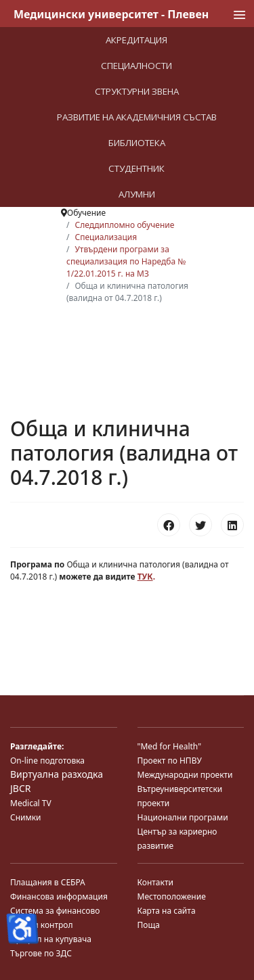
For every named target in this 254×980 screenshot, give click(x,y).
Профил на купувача (51, 939)
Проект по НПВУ (170, 761)
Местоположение (172, 896)
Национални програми (183, 817)
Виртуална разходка (57, 774)
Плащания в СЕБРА (48, 882)
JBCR (20, 788)
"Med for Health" (170, 746)
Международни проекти (185, 775)
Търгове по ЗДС (41, 953)
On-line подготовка (47, 761)
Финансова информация (59, 896)
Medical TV (31, 803)
